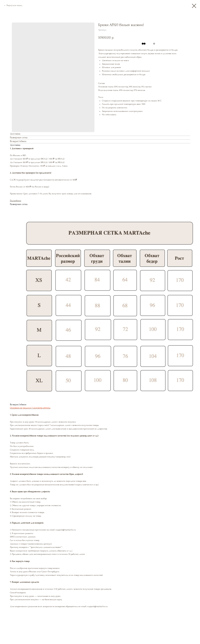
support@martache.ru (97, 606)
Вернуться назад (14, 5)
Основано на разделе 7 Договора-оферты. (30, 408)
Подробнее (16, 201)
